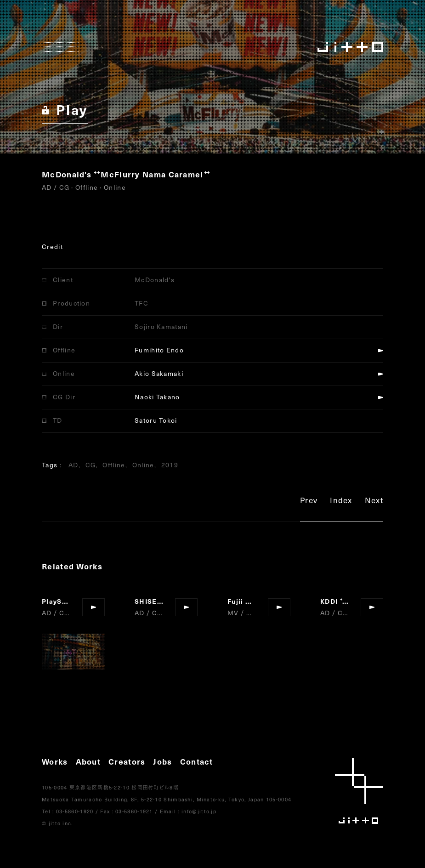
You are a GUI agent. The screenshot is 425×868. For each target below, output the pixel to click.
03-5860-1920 (75, 811)
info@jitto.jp (199, 811)
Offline (114, 465)
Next (374, 502)
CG (91, 465)
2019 (170, 465)
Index (341, 502)
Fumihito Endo (159, 350)
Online (143, 465)
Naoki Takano (157, 397)
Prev (309, 502)
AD (74, 465)
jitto (359, 791)
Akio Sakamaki (159, 373)
